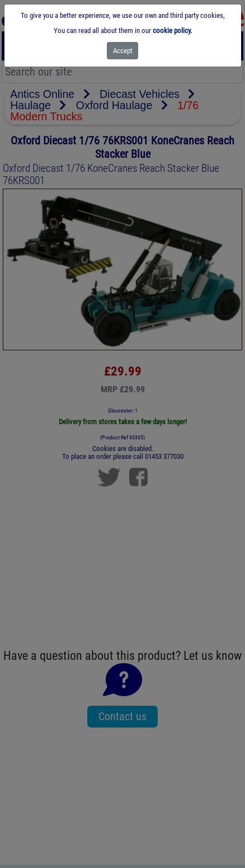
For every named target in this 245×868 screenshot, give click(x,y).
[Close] (123, 51)
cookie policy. (172, 31)
